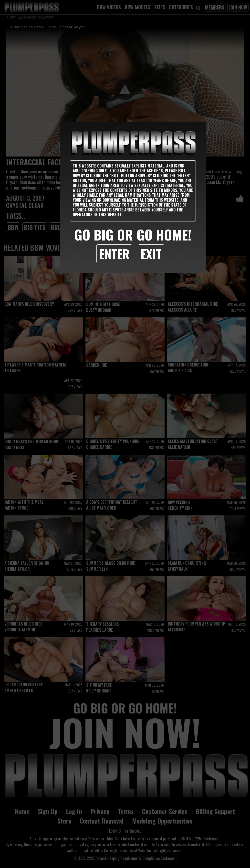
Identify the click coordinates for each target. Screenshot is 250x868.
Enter (114, 254)
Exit (151, 254)
